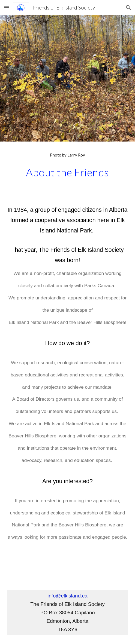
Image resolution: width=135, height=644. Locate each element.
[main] (67, 155)
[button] (7, 7)
